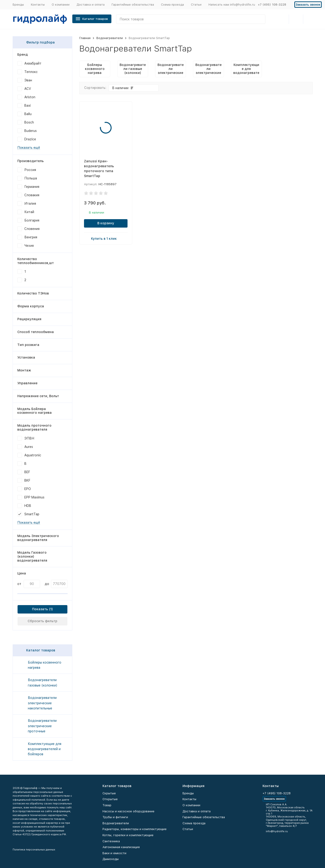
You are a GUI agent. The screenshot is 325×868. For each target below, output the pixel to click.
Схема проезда (172, 5)
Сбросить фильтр (42, 621)
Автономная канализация (121, 847)
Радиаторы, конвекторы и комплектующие (135, 829)
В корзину (106, 223)
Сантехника (111, 841)
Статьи (196, 5)
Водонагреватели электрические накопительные (42, 703)
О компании (61, 5)
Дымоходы (111, 859)
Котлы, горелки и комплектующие (128, 835)
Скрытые (109, 793)
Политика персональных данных (34, 850)
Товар (107, 805)
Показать (40, 609)
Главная (85, 38)
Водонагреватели (110, 38)
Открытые (110, 799)
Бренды (18, 5)
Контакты (38, 5)
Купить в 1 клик (106, 238)
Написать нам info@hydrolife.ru (232, 5)
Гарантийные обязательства (133, 5)
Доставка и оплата (91, 5)
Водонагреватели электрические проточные (42, 726)
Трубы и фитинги (115, 817)
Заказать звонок (308, 5)
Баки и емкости (114, 853)
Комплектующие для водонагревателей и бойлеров (45, 749)
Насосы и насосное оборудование (128, 811)
